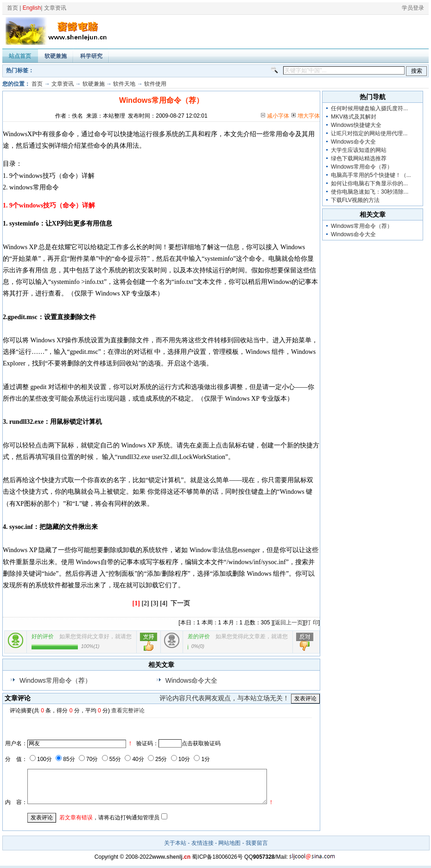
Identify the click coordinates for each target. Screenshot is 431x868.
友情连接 (203, 843)
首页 (13, 8)
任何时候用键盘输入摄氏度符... (369, 108)
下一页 (180, 603)
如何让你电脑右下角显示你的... (369, 183)
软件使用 (155, 84)
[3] (154, 603)
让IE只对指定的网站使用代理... (369, 133)
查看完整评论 (128, 711)
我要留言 (257, 843)
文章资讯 (55, 8)
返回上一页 (289, 623)
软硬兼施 (56, 56)
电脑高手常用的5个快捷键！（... (371, 175)
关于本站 (175, 843)
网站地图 (229, 843)
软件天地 (124, 84)
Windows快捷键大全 (356, 125)
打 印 (312, 623)
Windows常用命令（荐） (55, 680)
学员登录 (413, 8)
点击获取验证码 (201, 743)
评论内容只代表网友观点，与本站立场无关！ (224, 698)
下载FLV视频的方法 (355, 200)
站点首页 (20, 56)
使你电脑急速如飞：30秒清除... (370, 192)
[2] (145, 603)
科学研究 (91, 56)
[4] (164, 603)
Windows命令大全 (192, 680)
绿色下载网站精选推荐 (359, 158)
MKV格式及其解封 (354, 117)
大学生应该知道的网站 (359, 150)
